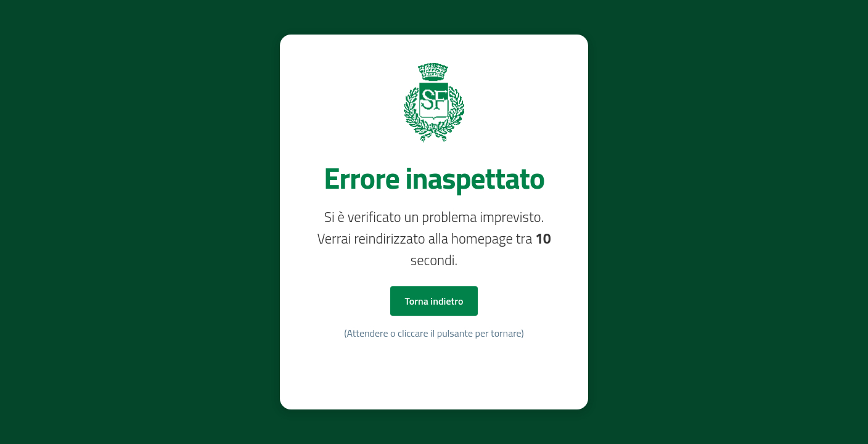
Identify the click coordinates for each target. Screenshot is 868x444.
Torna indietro (434, 301)
